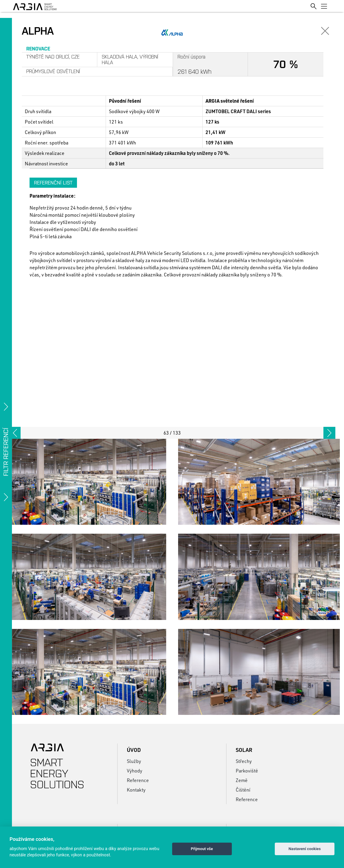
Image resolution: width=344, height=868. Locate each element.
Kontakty (136, 790)
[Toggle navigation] (324, 6)
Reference (138, 780)
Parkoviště (247, 771)
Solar (244, 750)
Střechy (244, 761)
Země (242, 780)
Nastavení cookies (305, 849)
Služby (134, 761)
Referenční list (53, 183)
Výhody (135, 771)
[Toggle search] (314, 6)
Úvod (134, 750)
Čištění (243, 790)
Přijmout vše (202, 849)
